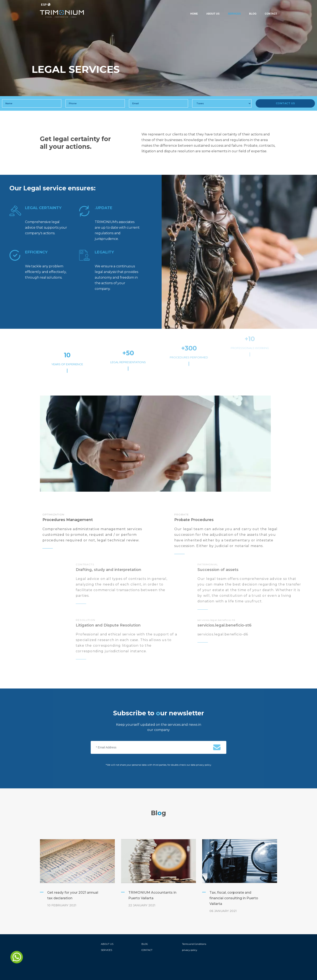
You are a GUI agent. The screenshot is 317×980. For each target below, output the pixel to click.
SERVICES (234, 14)
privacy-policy (190, 950)
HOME (194, 14)
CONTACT (271, 14)
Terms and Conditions (194, 944)
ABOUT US (213, 14)
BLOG (253, 14)
